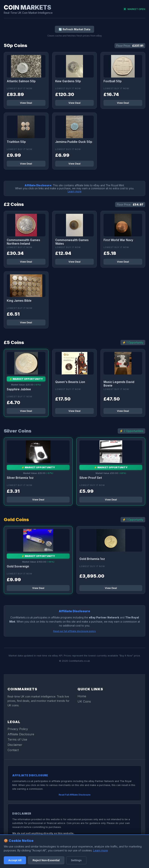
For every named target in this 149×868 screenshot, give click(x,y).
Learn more (75, 191)
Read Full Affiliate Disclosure (75, 795)
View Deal (26, 103)
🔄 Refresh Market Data (74, 29)
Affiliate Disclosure (21, 734)
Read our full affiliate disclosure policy (74, 631)
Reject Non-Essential (46, 860)
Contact (13, 750)
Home (82, 696)
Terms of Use (17, 739)
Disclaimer (15, 745)
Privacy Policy (18, 729)
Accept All (15, 860)
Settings (76, 860)
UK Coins (84, 701)
